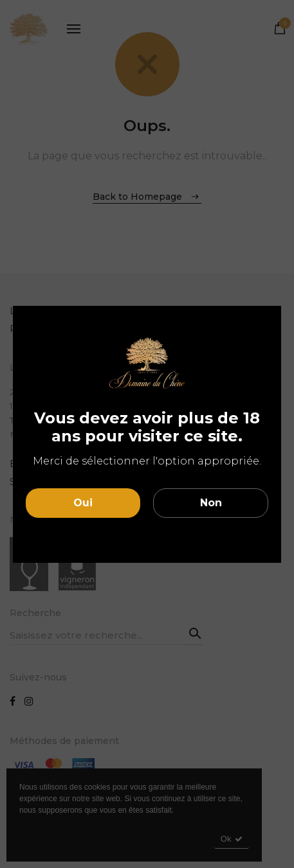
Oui (83, 503)
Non (211, 503)
